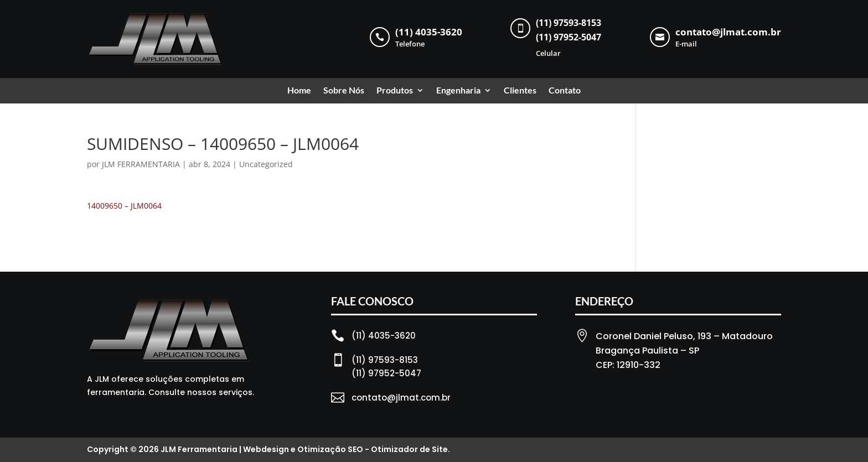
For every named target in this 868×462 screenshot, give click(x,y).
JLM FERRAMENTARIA (141, 164)
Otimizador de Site (409, 449)
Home (299, 91)
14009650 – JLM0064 (124, 206)
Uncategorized (266, 164)
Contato (565, 91)
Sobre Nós (344, 91)
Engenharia (458, 91)
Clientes (520, 91)
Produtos (395, 91)
